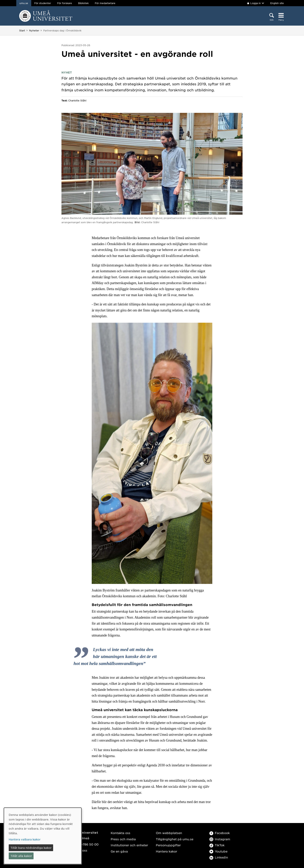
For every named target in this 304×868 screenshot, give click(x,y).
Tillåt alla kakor (21, 856)
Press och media (123, 839)
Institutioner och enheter (129, 845)
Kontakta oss (120, 833)
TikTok (217, 845)
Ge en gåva (119, 851)
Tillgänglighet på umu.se (175, 839)
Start (22, 30)
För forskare (65, 3)
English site (277, 3)
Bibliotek (83, 3)
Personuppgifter (168, 845)
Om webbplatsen (169, 833)
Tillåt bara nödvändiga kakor (31, 848)
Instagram (220, 839)
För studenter (43, 3)
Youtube (218, 851)
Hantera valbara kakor (25, 839)
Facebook (220, 833)
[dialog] (43, 836)
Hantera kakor (166, 851)
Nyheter (34, 30)
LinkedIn (219, 857)
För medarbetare (105, 3)
